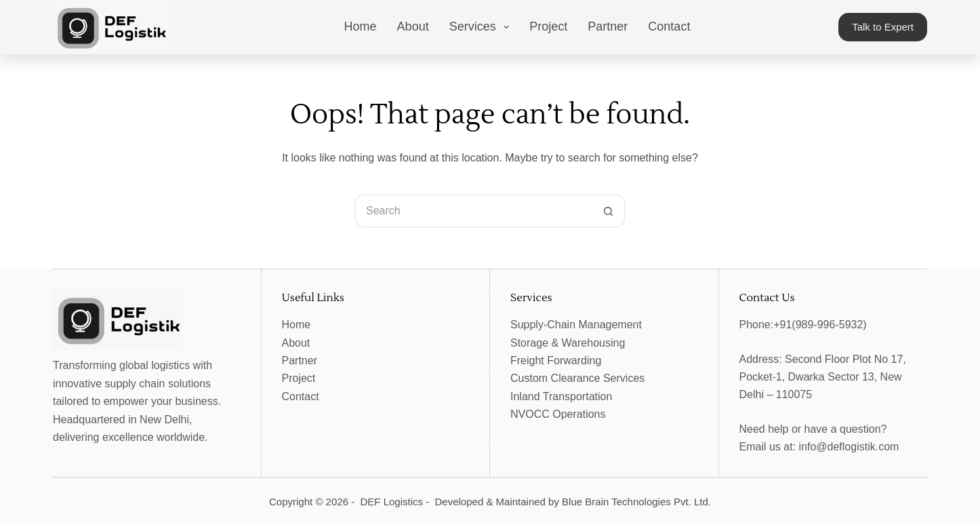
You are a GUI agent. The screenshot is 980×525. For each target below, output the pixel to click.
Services (482, 27)
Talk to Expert (883, 27)
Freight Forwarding (556, 361)
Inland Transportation (561, 396)
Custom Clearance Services (577, 378)
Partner (608, 26)
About (413, 26)
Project (548, 26)
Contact (669, 26)
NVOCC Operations (558, 414)
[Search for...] (473, 211)
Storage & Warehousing (568, 343)
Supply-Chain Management (576, 325)
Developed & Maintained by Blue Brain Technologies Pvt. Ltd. (573, 502)
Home (361, 26)
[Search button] (609, 211)
